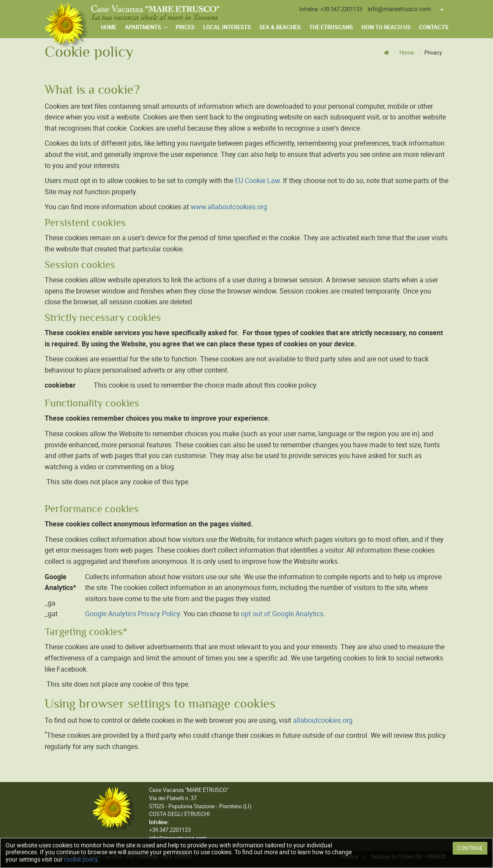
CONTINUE (470, 848)
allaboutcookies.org (323, 720)
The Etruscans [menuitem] (331, 27)
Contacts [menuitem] (434, 27)
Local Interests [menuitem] (227, 27)
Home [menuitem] (109, 27)
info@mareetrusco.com (399, 9)
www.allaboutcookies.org (229, 207)
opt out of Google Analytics (282, 614)
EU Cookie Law (257, 181)
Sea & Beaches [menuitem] (280, 27)
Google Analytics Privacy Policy (132, 614)
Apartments (146, 27)
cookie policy (81, 859)
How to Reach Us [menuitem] (386, 27)
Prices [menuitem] (185, 27)
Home (407, 53)
